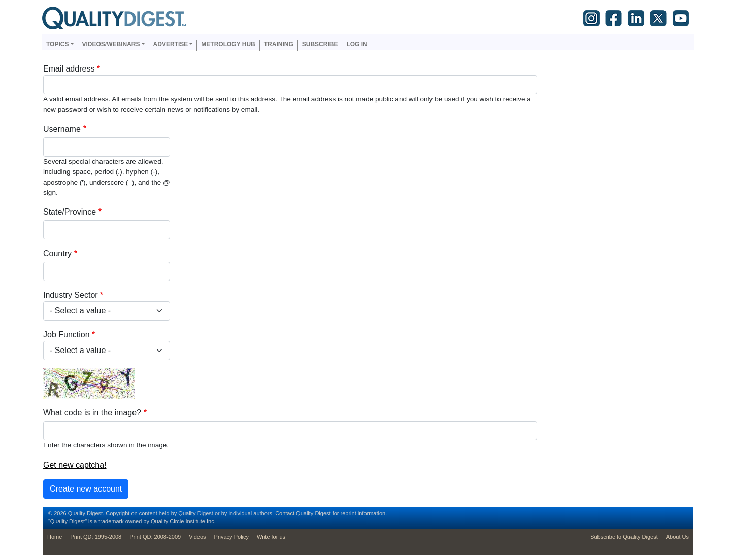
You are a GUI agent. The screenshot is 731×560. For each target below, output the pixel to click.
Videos (197, 537)
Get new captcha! (75, 465)
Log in (357, 44)
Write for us (271, 537)
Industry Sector (71, 295)
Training (279, 44)
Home (55, 537)
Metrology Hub (228, 44)
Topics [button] (57, 44)
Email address (69, 69)
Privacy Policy (231, 537)
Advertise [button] (171, 44)
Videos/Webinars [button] (111, 44)
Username (62, 129)
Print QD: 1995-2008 (96, 537)
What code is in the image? (92, 413)
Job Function (67, 335)
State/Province (70, 212)
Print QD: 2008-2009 (155, 537)
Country (57, 253)
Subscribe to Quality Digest (624, 537)
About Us (677, 537)
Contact (285, 513)
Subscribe (320, 44)
